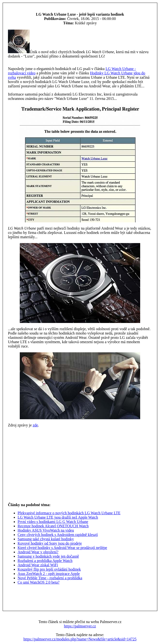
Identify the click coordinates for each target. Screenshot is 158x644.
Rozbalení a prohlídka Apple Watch (45, 561)
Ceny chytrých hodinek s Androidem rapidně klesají (58, 535)
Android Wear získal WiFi (38, 565)
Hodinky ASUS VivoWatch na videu (46, 530)
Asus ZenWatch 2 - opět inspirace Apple (49, 574)
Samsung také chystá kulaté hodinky (46, 539)
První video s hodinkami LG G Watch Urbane (53, 522)
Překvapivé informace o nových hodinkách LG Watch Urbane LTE (69, 513)
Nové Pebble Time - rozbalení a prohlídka (50, 578)
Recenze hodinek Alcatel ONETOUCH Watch (53, 526)
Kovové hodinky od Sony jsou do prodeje (50, 543)
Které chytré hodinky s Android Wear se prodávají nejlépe (62, 548)
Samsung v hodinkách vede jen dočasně (48, 556)
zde (35, 425)
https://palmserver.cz (80, 626)
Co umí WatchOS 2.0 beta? (39, 582)
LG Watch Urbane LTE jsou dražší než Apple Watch (58, 517)
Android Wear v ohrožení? (38, 552)
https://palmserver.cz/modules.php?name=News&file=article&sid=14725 (80, 639)
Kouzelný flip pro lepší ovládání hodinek (49, 569)
